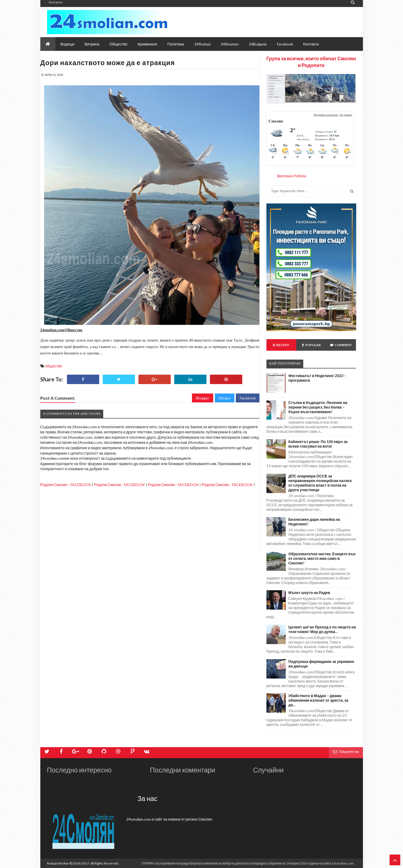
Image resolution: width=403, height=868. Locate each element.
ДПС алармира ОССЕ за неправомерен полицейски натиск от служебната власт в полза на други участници (320, 483)
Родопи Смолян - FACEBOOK (66, 485)
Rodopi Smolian (58, 863)
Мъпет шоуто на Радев (309, 593)
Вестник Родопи (292, 176)
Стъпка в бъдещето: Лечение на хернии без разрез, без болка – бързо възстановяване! (318, 407)
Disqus (225, 398)
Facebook (248, 398)
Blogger (203, 398)
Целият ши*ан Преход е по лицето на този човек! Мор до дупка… (322, 629)
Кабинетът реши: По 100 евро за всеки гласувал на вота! (318, 444)
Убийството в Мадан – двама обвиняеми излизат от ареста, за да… (318, 700)
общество (54, 366)
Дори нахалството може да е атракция (108, 62)
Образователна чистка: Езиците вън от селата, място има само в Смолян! (322, 558)
